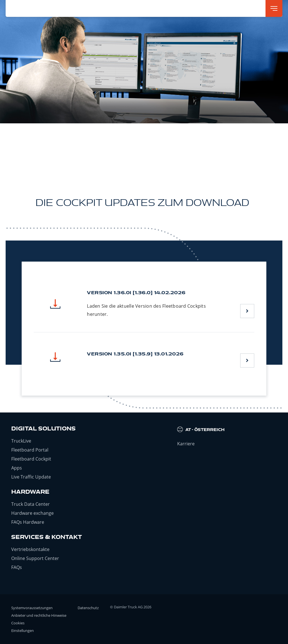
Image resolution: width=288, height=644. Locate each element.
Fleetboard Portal (30, 450)
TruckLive (21, 441)
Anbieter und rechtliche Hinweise (39, 615)
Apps (17, 468)
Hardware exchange (32, 513)
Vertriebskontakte (30, 549)
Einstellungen (22, 631)
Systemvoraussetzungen (32, 608)
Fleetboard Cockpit (31, 459)
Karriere (186, 444)
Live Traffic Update (31, 477)
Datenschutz (88, 608)
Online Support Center (35, 558)
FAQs (17, 567)
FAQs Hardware (28, 522)
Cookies (18, 623)
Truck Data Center (31, 504)
